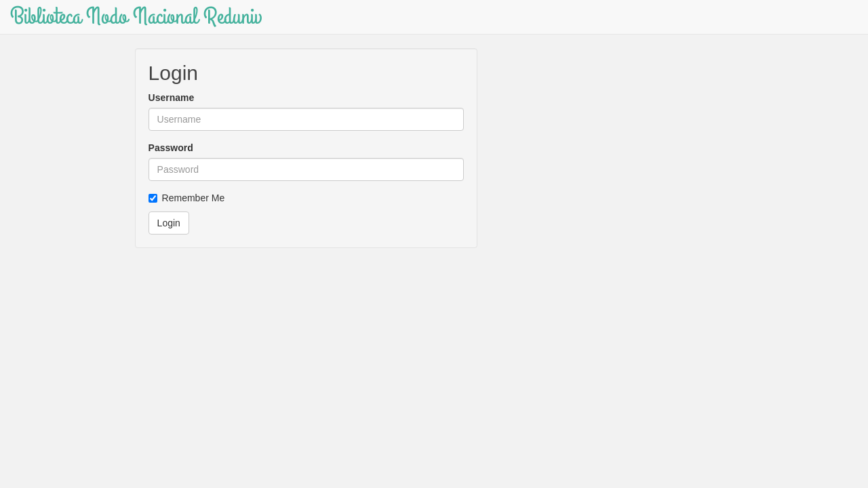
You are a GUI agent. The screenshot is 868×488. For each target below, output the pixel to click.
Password (171, 148)
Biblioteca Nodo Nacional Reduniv (136, 17)
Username (172, 98)
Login (169, 223)
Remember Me (187, 198)
